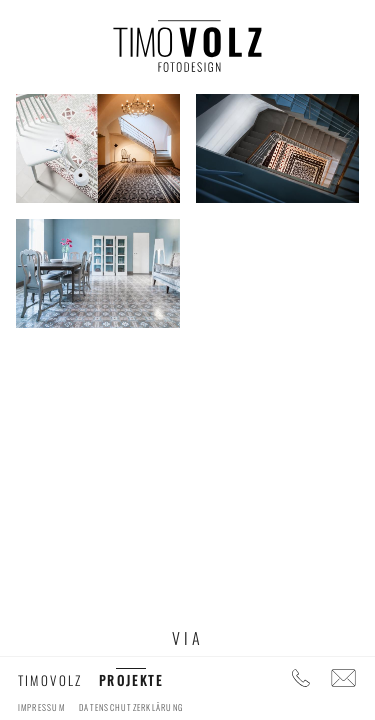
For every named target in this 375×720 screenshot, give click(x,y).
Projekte (131, 680)
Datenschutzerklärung (131, 707)
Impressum (41, 707)
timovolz (50, 680)
